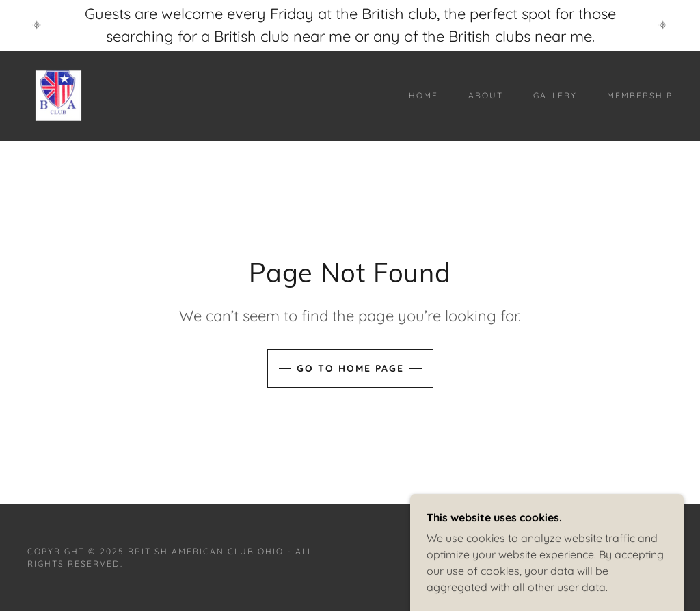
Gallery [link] (555, 95)
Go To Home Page (350, 368)
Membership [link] (640, 95)
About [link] (486, 95)
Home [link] (423, 95)
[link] (58, 94)
